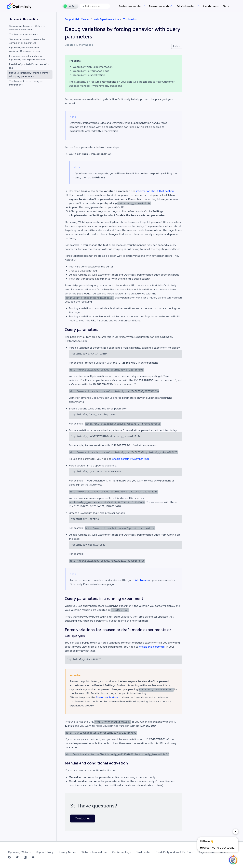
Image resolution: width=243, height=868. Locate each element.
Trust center (143, 852)
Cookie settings (121, 852)
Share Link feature (107, 697)
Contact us (83, 818)
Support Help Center (77, 19)
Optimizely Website (20, 852)
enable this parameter (152, 647)
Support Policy (45, 852)
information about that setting (155, 191)
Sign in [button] (226, 6)
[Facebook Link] (9, 857)
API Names (142, 580)
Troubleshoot (131, 19)
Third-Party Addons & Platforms (175, 852)
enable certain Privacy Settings (131, 459)
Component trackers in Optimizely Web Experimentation (28, 28)
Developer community (159, 6)
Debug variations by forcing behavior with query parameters (29, 75)
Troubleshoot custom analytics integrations (26, 83)
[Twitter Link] (17, 857)
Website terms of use (94, 852)
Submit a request (211, 6)
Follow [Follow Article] (177, 46)
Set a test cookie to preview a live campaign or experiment (27, 41)
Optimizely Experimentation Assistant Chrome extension (25, 49)
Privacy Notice (67, 852)
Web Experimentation (106, 19)
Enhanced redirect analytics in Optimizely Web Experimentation (27, 58)
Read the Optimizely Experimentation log (29, 66)
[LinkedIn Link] (25, 857)
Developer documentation (130, 6)
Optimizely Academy (186, 6)
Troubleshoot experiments (24, 34)
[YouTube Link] (33, 857)
